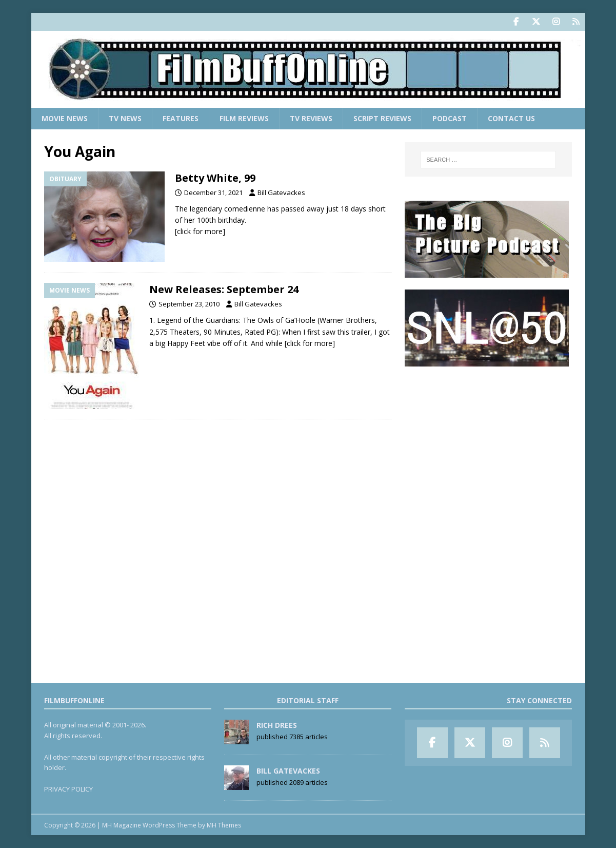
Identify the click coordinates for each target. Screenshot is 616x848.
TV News (125, 118)
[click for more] (200, 231)
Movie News (65, 118)
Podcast (450, 118)
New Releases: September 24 (224, 289)
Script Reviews (382, 118)
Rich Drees (277, 725)
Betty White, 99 (215, 178)
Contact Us (511, 118)
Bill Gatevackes (281, 192)
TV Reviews (311, 118)
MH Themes (224, 825)
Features (181, 118)
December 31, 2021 (213, 192)
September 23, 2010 (189, 304)
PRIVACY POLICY (68, 789)
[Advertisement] (488, 442)
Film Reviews (244, 118)
